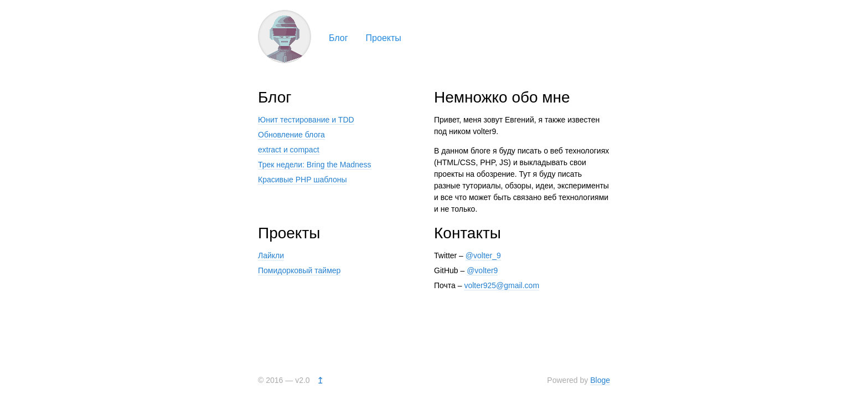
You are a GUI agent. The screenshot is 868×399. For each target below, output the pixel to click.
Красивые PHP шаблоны (302, 180)
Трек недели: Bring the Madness (315, 165)
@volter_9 (483, 255)
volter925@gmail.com (502, 285)
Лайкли (271, 255)
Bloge (600, 380)
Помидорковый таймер (299, 270)
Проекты (384, 38)
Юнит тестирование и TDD (306, 120)
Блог (339, 38)
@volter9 (482, 270)
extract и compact (289, 150)
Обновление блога (291, 135)
